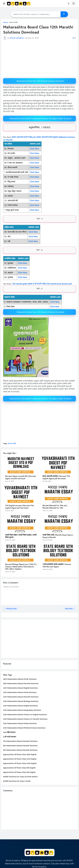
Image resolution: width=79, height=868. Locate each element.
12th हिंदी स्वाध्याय (9, 732)
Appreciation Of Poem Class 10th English (20, 755)
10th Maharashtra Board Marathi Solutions (21, 684)
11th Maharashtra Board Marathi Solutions (21, 697)
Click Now (34, 163)
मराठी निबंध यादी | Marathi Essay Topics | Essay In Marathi (58, 536)
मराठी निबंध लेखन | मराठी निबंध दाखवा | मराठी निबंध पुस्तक (21, 536)
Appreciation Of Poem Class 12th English (20, 763)
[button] (4, 3)
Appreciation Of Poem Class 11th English (20, 759)
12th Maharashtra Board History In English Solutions (25, 715)
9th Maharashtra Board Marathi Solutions (20, 750)
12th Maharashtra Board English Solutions (20, 706)
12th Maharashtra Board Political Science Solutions (24, 728)
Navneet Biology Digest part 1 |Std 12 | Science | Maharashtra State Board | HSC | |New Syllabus (21, 567)
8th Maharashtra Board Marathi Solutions (20, 746)
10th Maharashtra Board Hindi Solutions (20, 679)
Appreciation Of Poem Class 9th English (19, 772)
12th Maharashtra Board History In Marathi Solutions (25, 719)
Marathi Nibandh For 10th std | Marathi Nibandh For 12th (55, 507)
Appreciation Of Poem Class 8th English (19, 768)
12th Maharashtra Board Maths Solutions (20, 723)
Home (6, 22)
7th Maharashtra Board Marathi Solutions (20, 741)
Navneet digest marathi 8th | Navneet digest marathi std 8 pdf (21, 477)
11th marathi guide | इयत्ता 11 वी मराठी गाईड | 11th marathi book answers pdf (42, 284)
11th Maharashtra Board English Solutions (20, 688)
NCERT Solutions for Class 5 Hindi (17, 781)
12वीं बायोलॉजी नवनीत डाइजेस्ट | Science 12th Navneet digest (57, 565)
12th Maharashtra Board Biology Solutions (21, 701)
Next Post (69, 609)
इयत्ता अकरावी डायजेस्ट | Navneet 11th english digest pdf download (56, 477)
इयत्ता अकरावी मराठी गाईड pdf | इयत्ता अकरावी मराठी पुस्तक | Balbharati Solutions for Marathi (39, 139)
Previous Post (12, 609)
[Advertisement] (39, 59)
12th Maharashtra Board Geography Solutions (22, 710)
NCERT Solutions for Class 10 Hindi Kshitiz (20, 777)
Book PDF (14, 22)
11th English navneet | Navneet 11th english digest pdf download (19, 507)
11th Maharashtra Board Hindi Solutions (20, 692)
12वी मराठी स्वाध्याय (10, 737)
